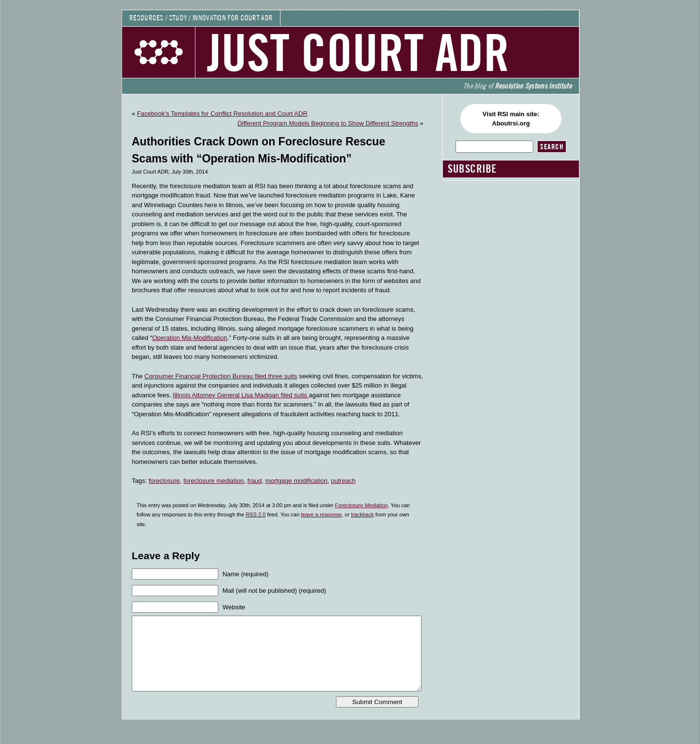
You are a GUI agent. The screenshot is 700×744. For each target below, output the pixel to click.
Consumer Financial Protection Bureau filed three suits (221, 376)
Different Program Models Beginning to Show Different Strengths (328, 123)
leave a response (321, 514)
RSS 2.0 (255, 514)
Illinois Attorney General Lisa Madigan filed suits (241, 395)
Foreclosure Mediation (361, 505)
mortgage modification (297, 481)
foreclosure (164, 481)
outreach (343, 481)
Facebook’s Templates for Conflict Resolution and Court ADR (222, 114)
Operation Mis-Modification (190, 338)
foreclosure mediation (213, 481)
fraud (255, 481)
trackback (362, 514)
